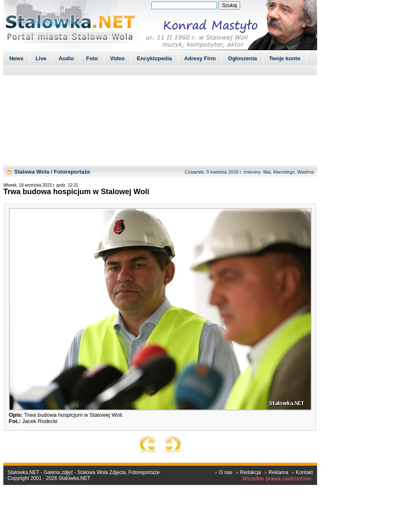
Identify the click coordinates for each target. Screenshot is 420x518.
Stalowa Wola (32, 172)
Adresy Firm (200, 58)
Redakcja (251, 472)
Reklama (278, 472)
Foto (92, 58)
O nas (226, 472)
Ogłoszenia (242, 58)
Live (41, 58)
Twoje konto (285, 58)
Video (117, 58)
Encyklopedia (154, 58)
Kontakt (304, 472)
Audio (66, 58)
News (16, 58)
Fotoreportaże (72, 172)
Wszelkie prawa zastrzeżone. (278, 478)
